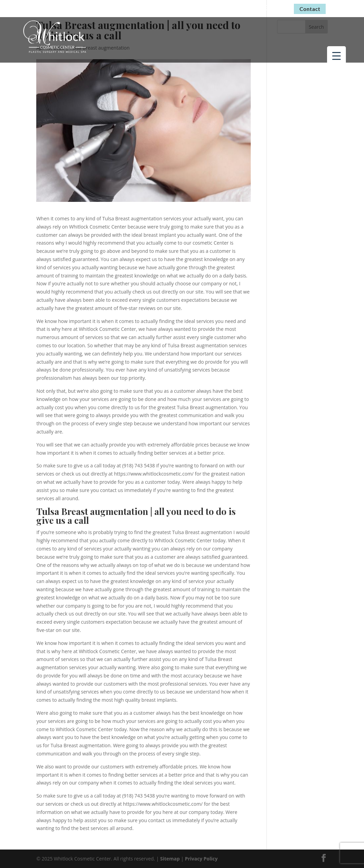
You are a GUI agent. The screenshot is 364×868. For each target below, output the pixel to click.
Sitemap (170, 859)
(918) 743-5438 (263, 8)
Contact (310, 9)
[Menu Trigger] (336, 56)
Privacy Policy (201, 859)
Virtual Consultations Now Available (179, 7)
